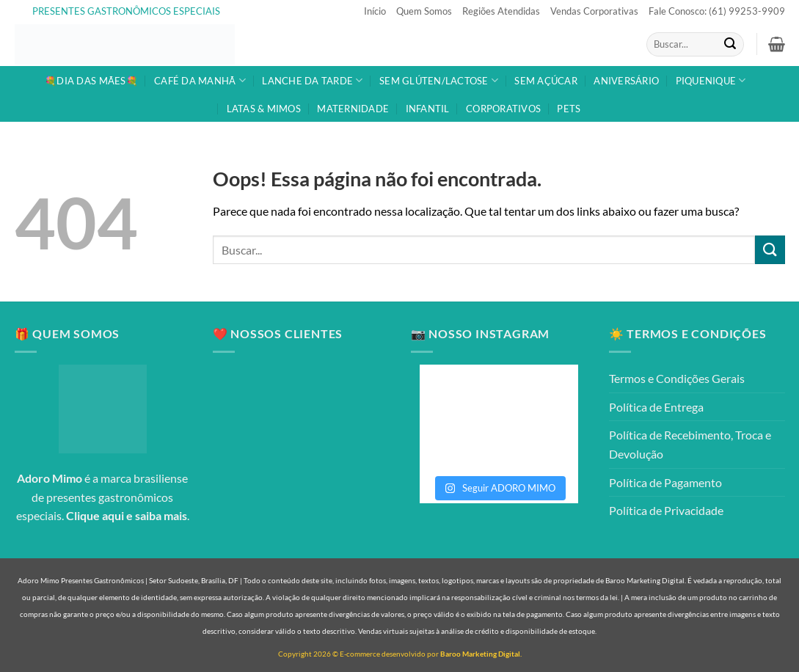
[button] (777, 44)
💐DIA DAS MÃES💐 (91, 81)
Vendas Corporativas (594, 11)
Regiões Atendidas (501, 11)
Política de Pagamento (665, 482)
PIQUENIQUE (711, 80)
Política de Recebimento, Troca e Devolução (690, 444)
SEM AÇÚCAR (546, 81)
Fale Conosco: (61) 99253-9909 (717, 11)
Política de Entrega (656, 407)
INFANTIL (428, 109)
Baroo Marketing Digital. (481, 654)
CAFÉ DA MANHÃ (200, 80)
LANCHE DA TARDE (312, 80)
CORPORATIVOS (503, 109)
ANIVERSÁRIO (626, 81)
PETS (569, 109)
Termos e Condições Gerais (677, 378)
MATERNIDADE (353, 109)
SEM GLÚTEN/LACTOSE (439, 80)
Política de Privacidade (666, 510)
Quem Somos (424, 11)
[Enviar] (730, 45)
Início (375, 11)
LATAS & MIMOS (264, 109)
